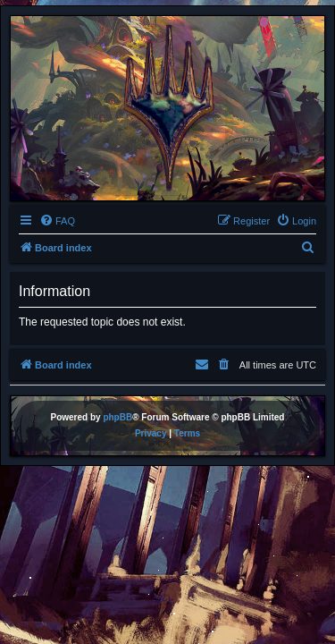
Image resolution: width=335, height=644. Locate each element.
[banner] (167, 108)
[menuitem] (57, 221)
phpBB (117, 417)
